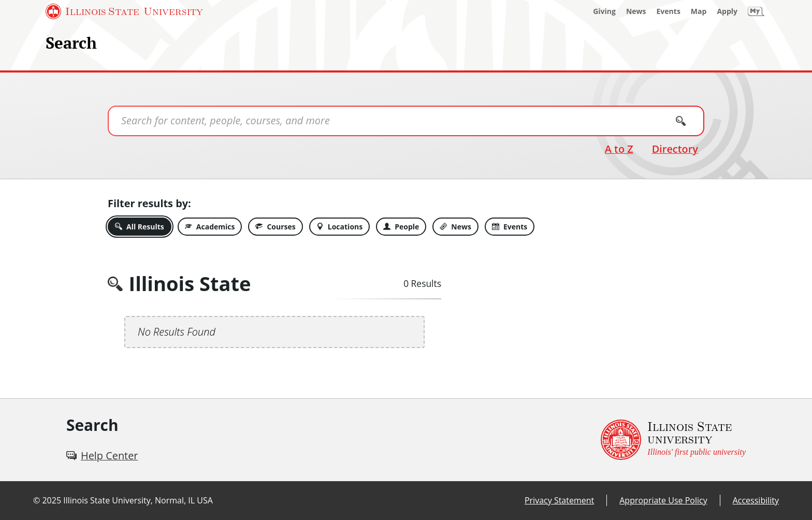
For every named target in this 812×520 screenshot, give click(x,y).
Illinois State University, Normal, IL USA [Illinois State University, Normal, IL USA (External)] (138, 500)
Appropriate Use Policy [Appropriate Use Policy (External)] (663, 500)
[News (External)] (636, 11)
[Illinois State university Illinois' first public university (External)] (673, 440)
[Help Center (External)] (102, 456)
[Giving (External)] (604, 11)
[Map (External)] (699, 11)
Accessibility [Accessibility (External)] (756, 500)
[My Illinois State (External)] (756, 11)
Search (71, 43)
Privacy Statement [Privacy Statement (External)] (559, 500)
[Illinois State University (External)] (124, 11)
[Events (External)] (669, 11)
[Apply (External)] (727, 11)
